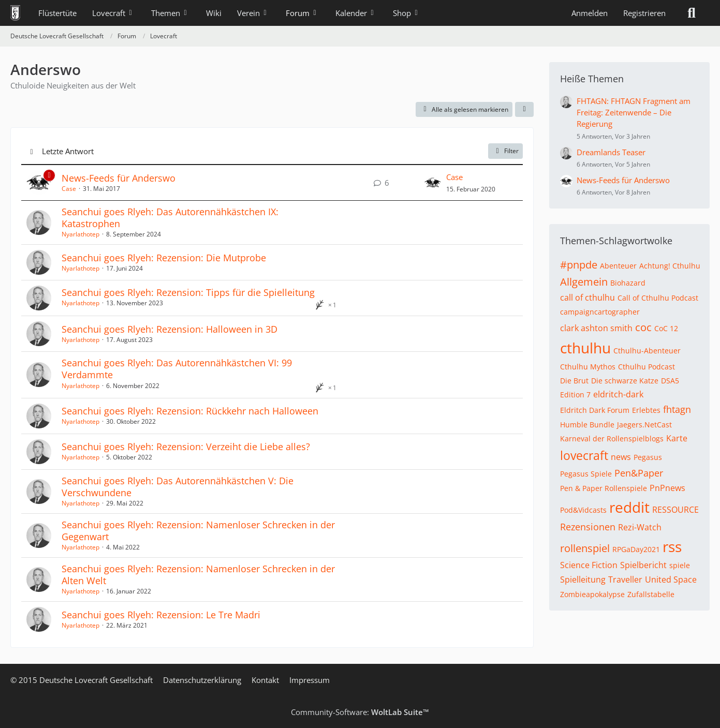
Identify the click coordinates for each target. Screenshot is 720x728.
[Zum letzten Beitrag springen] (433, 183)
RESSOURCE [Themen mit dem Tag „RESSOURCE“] (675, 510)
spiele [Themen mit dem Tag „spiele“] (680, 565)
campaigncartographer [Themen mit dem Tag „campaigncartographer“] (600, 312)
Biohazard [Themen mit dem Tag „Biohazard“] (628, 283)
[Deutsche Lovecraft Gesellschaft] (15, 13)
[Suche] (692, 13)
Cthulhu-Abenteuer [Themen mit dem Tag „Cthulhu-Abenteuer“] (647, 351)
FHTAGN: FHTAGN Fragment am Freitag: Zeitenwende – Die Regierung (634, 112)
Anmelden (590, 13)
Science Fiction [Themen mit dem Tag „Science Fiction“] (589, 565)
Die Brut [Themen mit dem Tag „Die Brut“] (574, 381)
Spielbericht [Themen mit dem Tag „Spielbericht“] (643, 565)
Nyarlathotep (80, 234)
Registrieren (644, 13)
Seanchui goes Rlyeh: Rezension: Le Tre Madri (161, 615)
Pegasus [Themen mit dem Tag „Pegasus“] (648, 457)
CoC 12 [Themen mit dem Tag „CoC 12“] (666, 328)
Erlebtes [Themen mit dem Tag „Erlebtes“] (646, 410)
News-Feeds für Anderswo (119, 178)
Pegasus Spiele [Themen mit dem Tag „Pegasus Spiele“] (586, 474)
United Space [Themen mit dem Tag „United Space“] (671, 580)
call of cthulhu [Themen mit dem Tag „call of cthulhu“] (587, 298)
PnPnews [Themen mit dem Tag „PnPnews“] (667, 488)
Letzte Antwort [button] (68, 151)
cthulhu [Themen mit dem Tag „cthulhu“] (585, 348)
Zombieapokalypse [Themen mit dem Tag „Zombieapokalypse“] (592, 594)
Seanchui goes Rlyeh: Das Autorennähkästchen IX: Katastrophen (170, 218)
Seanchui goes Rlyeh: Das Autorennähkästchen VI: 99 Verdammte (177, 369)
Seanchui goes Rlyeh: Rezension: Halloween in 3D (170, 329)
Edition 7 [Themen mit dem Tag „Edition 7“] (575, 395)
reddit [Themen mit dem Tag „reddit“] (629, 507)
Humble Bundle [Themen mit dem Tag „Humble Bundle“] (587, 425)
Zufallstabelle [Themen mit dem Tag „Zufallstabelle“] (651, 594)
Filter (505, 151)
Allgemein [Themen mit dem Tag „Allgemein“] (584, 282)
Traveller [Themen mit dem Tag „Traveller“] (625, 580)
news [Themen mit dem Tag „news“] (621, 457)
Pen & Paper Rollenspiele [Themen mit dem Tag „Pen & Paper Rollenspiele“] (604, 488)
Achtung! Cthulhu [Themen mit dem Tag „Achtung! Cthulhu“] (670, 266)
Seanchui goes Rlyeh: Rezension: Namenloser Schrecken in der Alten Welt (198, 575)
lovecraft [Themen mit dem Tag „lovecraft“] (584, 455)
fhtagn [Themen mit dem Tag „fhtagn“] (677, 409)
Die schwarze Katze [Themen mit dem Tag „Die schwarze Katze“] (625, 381)
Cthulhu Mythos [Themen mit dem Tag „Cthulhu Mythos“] (588, 367)
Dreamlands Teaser (611, 152)
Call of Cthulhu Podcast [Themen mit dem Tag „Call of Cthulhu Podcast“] (658, 298)
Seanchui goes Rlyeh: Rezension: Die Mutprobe (164, 258)
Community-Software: (360, 712)
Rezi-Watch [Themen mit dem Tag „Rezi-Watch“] (640, 527)
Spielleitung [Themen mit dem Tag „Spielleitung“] (583, 580)
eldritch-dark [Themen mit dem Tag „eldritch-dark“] (618, 394)
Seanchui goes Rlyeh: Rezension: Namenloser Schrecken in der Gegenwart (198, 531)
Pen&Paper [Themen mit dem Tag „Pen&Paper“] (639, 473)
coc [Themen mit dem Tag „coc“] (643, 327)
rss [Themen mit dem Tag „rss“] (672, 546)
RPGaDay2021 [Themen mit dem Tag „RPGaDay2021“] (636, 549)
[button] (524, 110)
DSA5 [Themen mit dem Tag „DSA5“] (670, 381)
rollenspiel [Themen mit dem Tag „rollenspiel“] (585, 548)
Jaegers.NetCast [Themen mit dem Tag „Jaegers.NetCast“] (644, 425)
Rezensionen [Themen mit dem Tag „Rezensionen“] (588, 527)
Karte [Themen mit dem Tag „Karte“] (677, 438)
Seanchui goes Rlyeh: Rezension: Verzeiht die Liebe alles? (186, 447)
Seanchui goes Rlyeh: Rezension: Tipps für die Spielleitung (188, 292)
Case (69, 189)
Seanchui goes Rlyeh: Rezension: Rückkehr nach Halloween (190, 411)
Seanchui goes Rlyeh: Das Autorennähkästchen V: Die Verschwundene (178, 487)
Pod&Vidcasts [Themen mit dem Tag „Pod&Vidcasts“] (583, 510)
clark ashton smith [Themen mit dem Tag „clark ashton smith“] (596, 328)
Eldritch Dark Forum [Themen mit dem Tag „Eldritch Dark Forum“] (595, 410)
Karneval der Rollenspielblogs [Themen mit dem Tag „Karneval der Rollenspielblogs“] (612, 439)
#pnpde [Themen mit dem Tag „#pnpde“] (579, 265)
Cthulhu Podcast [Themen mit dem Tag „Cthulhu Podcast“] (646, 367)
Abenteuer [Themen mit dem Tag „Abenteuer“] (618, 266)
